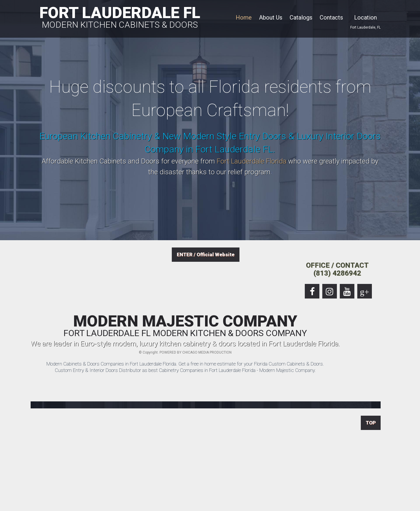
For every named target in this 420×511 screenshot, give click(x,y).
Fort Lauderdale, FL (365, 27)
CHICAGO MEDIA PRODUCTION (207, 352)
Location (365, 17)
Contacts (331, 17)
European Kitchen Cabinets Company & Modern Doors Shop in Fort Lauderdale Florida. (410, 505)
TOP (371, 423)
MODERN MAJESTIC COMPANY (185, 326)
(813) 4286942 (337, 273)
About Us (271, 17)
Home (244, 17)
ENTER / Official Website (206, 254)
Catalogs (301, 17)
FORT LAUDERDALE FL (120, 16)
